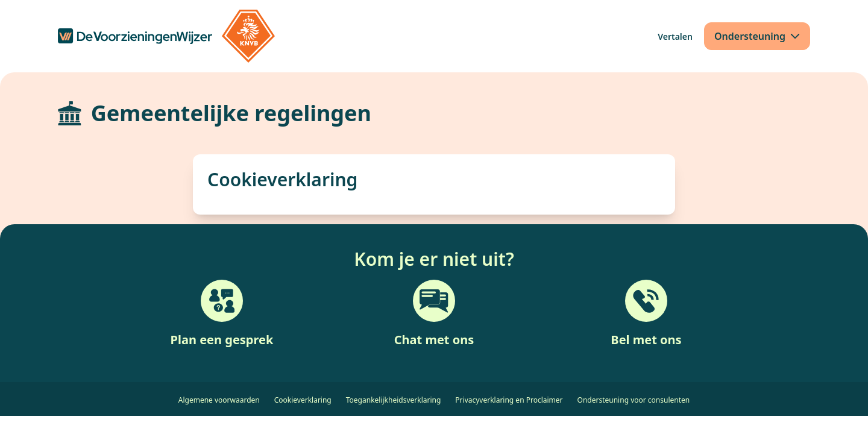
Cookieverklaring (303, 400)
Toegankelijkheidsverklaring (394, 400)
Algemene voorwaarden (219, 400)
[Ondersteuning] (757, 36)
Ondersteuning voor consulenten (634, 400)
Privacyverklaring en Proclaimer (509, 400)
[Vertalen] (675, 36)
